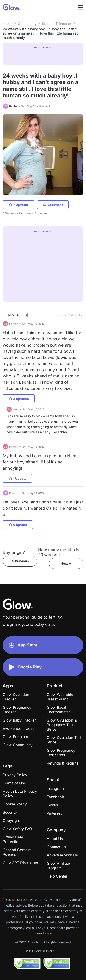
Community (27, 24)
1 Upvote (17, 478)
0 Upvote (18, 525)
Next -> (66, 563)
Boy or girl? (14, 552)
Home (8, 24)
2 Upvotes (19, 399)
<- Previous (20, 561)
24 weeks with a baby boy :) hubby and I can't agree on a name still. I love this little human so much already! (41, 33)
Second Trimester (57, 24)
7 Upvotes (19, 205)
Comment (53, 205)
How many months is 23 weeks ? (59, 552)
